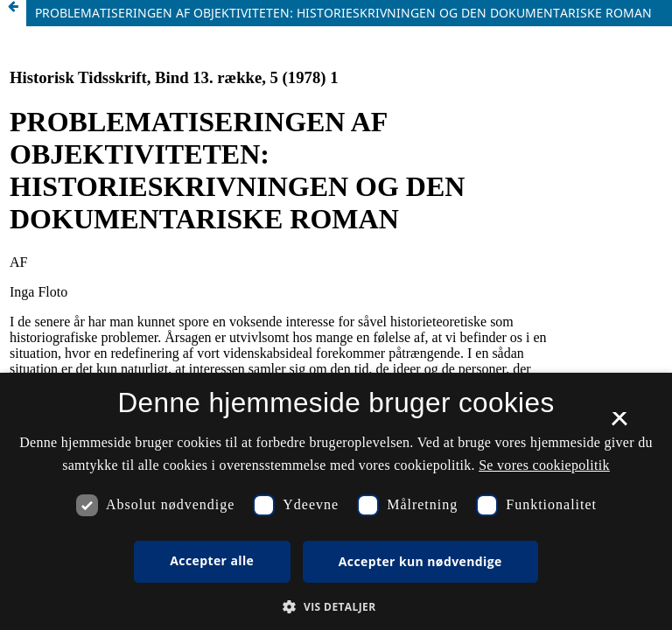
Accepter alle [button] (212, 560)
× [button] (619, 424)
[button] (336, 607)
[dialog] (336, 501)
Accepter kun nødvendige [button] (420, 561)
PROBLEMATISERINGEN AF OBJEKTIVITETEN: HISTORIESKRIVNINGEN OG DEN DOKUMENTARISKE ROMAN (343, 13)
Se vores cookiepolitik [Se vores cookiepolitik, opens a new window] (544, 465)
